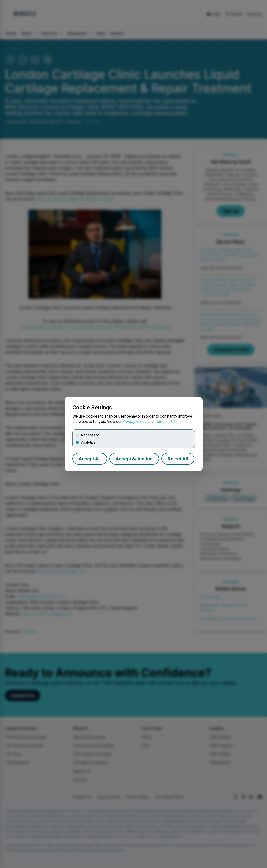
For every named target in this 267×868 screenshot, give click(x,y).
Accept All (90, 459)
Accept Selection (134, 459)
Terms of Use (166, 422)
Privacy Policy (135, 422)
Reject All (178, 459)
